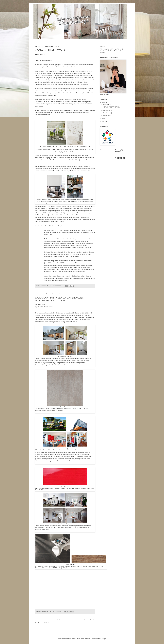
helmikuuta (107, 113)
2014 (103, 103)
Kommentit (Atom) (44, 623)
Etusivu (59, 620)
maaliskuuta (107, 110)
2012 (103, 121)
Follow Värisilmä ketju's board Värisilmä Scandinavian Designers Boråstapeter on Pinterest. (112, 51)
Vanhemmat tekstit (89, 620)
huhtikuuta (107, 105)
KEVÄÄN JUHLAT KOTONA (50, 50)
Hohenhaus (88, 639)
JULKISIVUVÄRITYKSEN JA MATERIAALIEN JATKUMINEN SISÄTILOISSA (59, 299)
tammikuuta (107, 115)
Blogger (104, 639)
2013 (103, 119)
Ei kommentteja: (57, 286)
